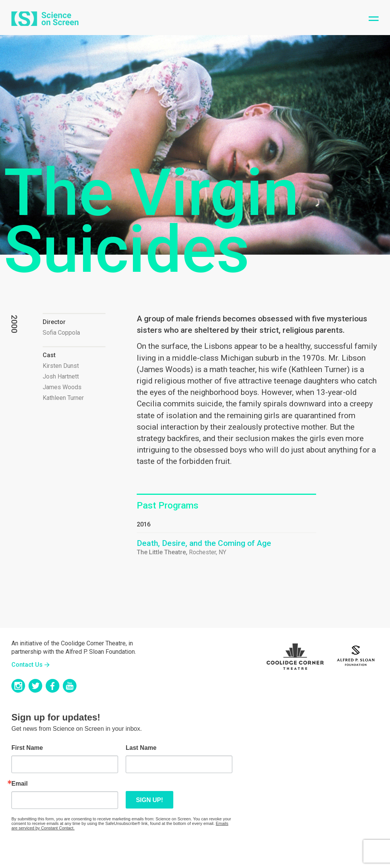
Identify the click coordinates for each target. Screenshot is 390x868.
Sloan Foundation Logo (356, 655)
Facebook (53, 686)
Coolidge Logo (295, 655)
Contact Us (27, 665)
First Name (27, 748)
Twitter (35, 686)
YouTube (70, 686)
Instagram (18, 686)
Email (20, 784)
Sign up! (149, 800)
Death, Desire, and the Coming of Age (204, 543)
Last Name (141, 748)
